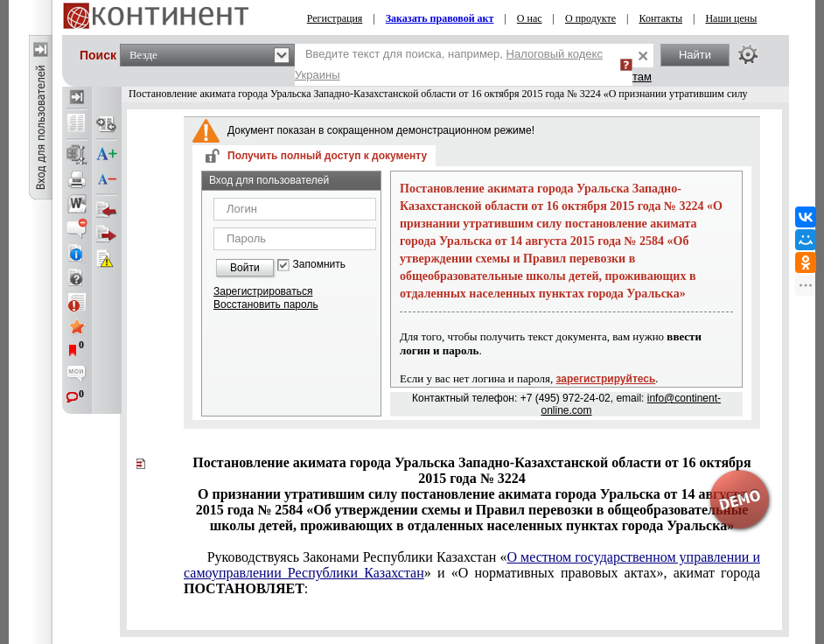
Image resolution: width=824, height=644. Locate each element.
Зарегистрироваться (263, 291)
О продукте (590, 18)
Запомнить (319, 265)
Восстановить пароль (266, 304)
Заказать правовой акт (440, 18)
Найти (695, 55)
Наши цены (731, 18)
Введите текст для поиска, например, (449, 64)
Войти (245, 268)
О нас (530, 18)
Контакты (660, 18)
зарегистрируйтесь (606, 379)
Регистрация (335, 18)
